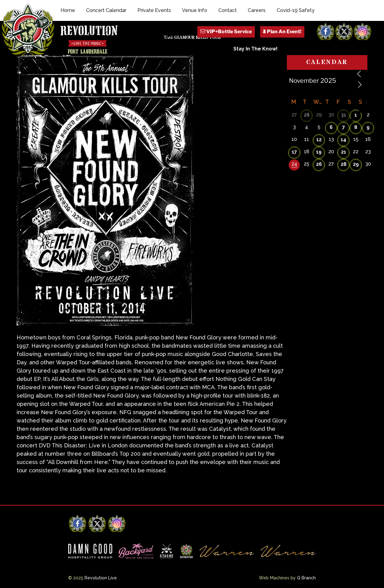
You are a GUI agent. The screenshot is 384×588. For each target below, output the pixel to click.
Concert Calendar (106, 10)
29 (356, 164)
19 (319, 152)
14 (343, 140)
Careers (257, 10)
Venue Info (195, 10)
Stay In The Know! (255, 49)
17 (294, 152)
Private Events (154, 10)
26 (319, 164)
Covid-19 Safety (296, 10)
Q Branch (306, 578)
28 (307, 115)
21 (344, 152)
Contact (228, 10)
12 (319, 140)
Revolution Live (101, 578)
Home (68, 10)
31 (344, 115)
